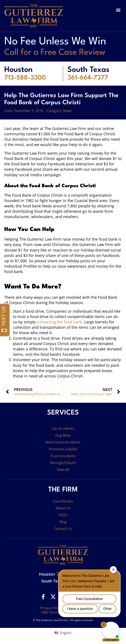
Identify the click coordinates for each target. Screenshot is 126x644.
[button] (118, 10)
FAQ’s (63, 515)
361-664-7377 (88, 78)
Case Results (63, 501)
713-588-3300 (25, 78)
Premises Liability (63, 449)
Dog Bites (63, 435)
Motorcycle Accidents (63, 442)
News (67, 111)
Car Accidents (63, 428)
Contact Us (63, 529)
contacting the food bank (59, 322)
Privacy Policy (51, 608)
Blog (63, 522)
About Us (63, 508)
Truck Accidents (63, 456)
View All (63, 470)
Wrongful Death (63, 463)
